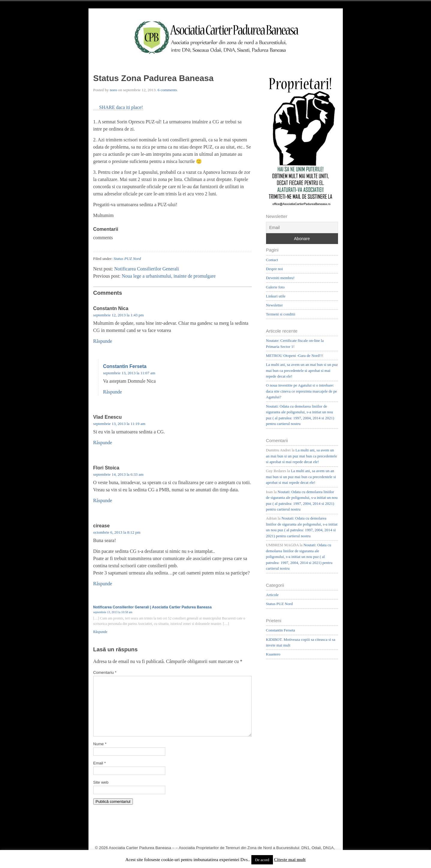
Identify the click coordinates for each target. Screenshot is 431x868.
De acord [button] (262, 860)
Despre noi (275, 269)
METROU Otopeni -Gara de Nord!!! (295, 356)
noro (113, 90)
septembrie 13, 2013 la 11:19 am (119, 424)
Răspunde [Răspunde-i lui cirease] (103, 584)
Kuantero (273, 654)
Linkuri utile (276, 296)
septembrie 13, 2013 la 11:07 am (129, 373)
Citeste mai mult (290, 860)
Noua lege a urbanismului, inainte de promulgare (169, 276)
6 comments (167, 90)
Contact (272, 260)
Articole (272, 595)
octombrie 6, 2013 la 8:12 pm (117, 532)
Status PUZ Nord (127, 259)
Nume (100, 744)
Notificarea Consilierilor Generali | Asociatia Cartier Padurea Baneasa (153, 607)
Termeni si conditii (281, 314)
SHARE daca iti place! (121, 107)
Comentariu (105, 672)
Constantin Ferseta (125, 366)
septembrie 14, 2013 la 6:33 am (118, 474)
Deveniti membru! (280, 278)
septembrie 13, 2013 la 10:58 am (113, 612)
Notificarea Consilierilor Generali (147, 269)
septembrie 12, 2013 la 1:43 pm (119, 315)
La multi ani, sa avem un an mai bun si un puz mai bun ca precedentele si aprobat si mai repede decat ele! (302, 370)
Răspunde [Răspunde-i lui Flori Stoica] (103, 500)
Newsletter (274, 305)
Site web (101, 782)
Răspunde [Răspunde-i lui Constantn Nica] (103, 341)
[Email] (302, 228)
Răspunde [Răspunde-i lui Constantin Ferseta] (113, 392)
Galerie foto (275, 287)
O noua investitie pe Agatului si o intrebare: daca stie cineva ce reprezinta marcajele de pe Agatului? (302, 391)
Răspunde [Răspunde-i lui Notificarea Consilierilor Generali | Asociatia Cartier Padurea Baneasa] (100, 632)
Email (100, 763)
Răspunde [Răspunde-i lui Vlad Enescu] (103, 443)
